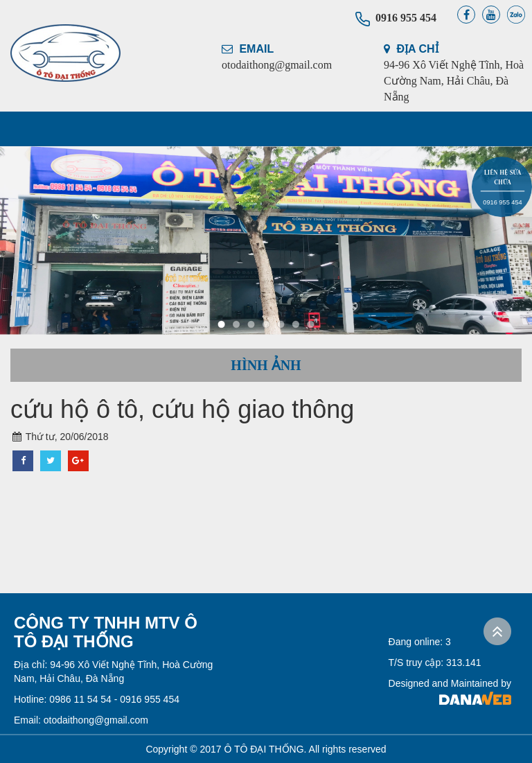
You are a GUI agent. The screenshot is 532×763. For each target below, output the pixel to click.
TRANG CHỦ (52, 129)
